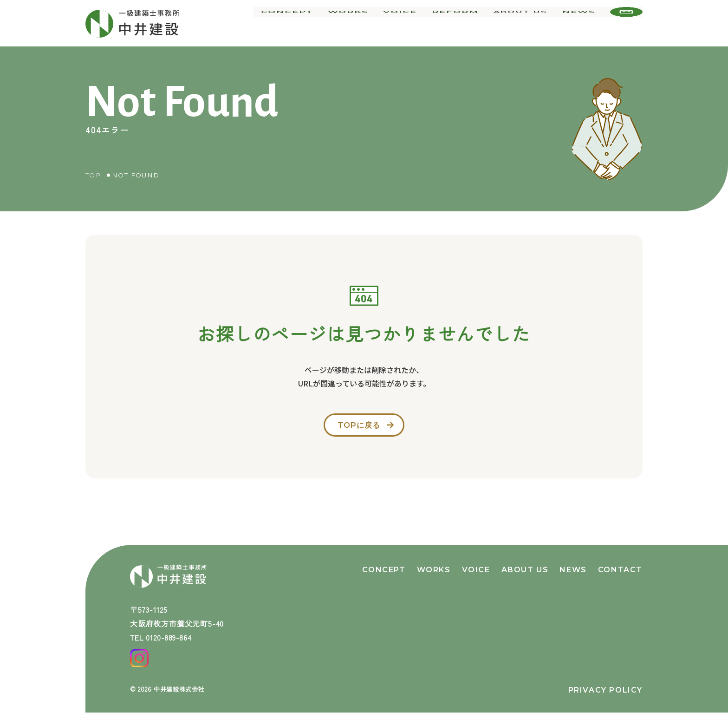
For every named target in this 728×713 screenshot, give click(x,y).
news (580, 23)
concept (298, 23)
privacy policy (605, 690)
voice (406, 23)
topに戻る (358, 427)
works (356, 23)
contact (620, 564)
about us (522, 23)
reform (459, 23)
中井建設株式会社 (181, 689)
